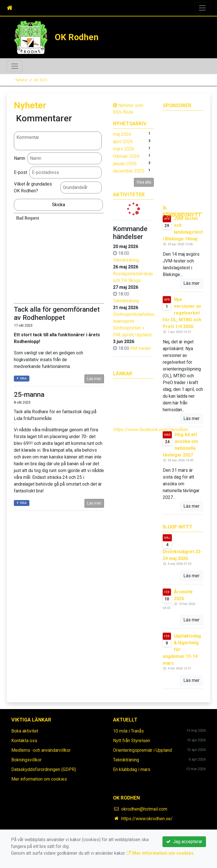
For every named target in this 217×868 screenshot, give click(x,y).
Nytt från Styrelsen (132, 741)
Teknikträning (126, 260)
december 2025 (129, 171)
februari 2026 (126, 156)
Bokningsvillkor (26, 760)
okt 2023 (40, 80)
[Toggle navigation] (202, 8)
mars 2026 (124, 149)
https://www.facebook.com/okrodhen (150, 429)
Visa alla (144, 182)
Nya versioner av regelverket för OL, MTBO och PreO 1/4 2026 (182, 313)
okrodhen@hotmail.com (144, 809)
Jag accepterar (184, 842)
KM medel (140, 348)
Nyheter (22, 80)
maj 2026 (122, 134)
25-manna (29, 395)
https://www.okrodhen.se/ (147, 819)
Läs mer (94, 379)
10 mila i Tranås (128, 731)
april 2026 (123, 142)
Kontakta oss (24, 741)
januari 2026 (125, 164)
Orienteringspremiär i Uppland (142, 750)
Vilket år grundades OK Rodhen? (33, 187)
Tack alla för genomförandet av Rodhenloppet (57, 314)
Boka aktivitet (25, 731)
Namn (19, 158)
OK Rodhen (77, 37)
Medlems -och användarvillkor (41, 750)
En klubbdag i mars (132, 769)
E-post (20, 172)
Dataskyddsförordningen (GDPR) (44, 769)
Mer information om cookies (39, 779)
